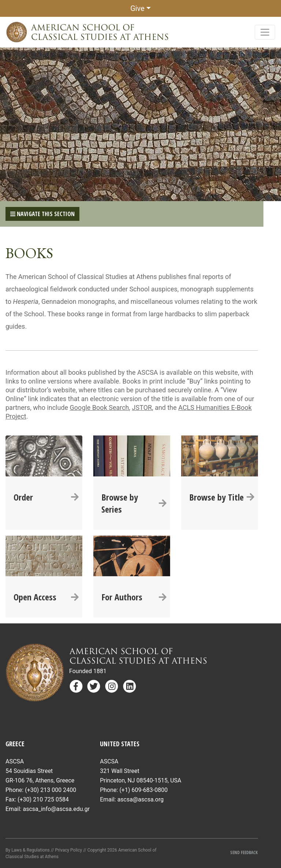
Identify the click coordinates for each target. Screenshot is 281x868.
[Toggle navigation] (265, 32)
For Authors (134, 597)
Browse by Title (222, 497)
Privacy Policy (68, 850)
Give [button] (137, 8)
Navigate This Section (42, 214)
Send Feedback (244, 852)
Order (46, 497)
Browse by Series (134, 503)
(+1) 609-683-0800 (143, 790)
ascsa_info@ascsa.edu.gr (56, 809)
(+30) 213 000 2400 (50, 790)
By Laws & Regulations (28, 850)
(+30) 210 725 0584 (43, 799)
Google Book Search (100, 407)
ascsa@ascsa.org (141, 799)
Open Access (46, 597)
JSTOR (142, 407)
